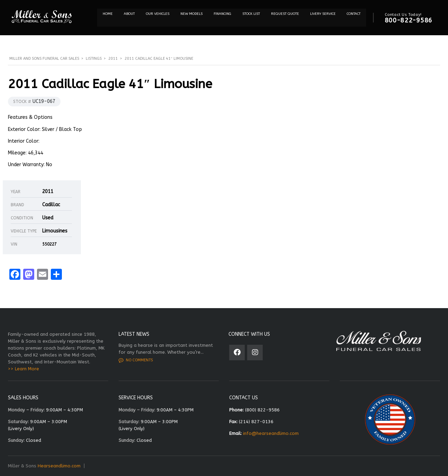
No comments (136, 360)
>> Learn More (24, 369)
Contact (354, 14)
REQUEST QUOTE (285, 14)
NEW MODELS (192, 14)
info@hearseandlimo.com (271, 433)
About (129, 14)
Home (108, 14)
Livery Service (323, 14)
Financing (222, 14)
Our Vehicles (158, 14)
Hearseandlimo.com (59, 466)
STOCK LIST (251, 14)
